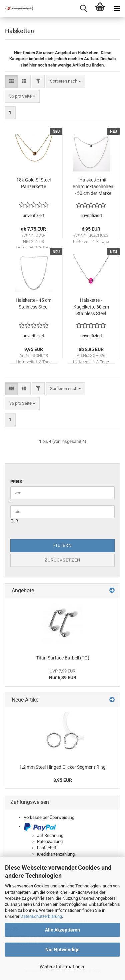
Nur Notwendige (62, 950)
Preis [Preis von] (16, 481)
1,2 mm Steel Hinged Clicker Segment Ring (62, 767)
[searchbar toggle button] (83, 8)
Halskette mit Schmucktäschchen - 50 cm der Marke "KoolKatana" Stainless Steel (93, 187)
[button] (11, 81)
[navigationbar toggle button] (117, 8)
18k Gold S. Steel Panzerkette (33, 183)
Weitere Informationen (63, 967)
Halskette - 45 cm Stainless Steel (33, 303)
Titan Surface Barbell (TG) (63, 658)
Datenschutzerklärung (41, 916)
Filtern (62, 545)
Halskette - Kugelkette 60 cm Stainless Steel (91, 307)
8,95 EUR (63, 780)
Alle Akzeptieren (62, 930)
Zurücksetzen (62, 560)
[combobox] (65, 81)
